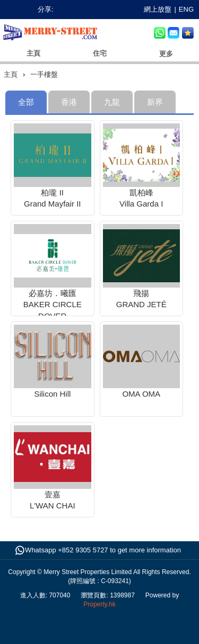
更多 (166, 54)
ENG (186, 9)
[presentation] (69, 102)
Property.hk (99, 604)
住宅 (100, 53)
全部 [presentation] (26, 102)
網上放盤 (158, 9)
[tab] (26, 102)
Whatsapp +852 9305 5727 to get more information (103, 550)
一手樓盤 (44, 74)
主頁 (33, 53)
